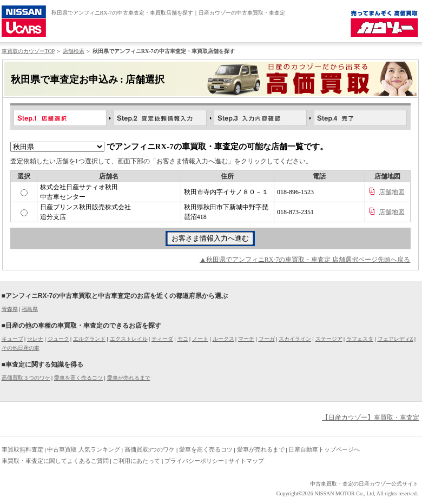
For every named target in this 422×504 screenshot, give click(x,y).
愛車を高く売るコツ (78, 378)
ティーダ (162, 339)
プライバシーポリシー (194, 461)
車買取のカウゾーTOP (28, 51)
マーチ (246, 339)
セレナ (35, 339)
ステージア (329, 339)
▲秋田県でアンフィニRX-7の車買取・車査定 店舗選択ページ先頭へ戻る (305, 260)
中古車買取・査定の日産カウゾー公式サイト (364, 484)
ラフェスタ (360, 339)
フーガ (267, 339)
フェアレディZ (395, 339)
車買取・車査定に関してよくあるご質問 (55, 461)
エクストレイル (129, 339)
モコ (183, 339)
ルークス (223, 339)
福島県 (30, 309)
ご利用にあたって (136, 461)
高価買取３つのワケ (26, 378)
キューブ (12, 339)
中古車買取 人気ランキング (84, 449)
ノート (200, 339)
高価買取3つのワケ (150, 449)
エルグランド (89, 339)
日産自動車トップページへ (324, 449)
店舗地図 (392, 192)
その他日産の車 (21, 348)
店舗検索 (74, 51)
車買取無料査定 (22, 449)
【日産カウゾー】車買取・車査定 (371, 417)
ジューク (58, 339)
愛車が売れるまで (129, 378)
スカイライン (295, 339)
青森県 (10, 309)
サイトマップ (246, 461)
